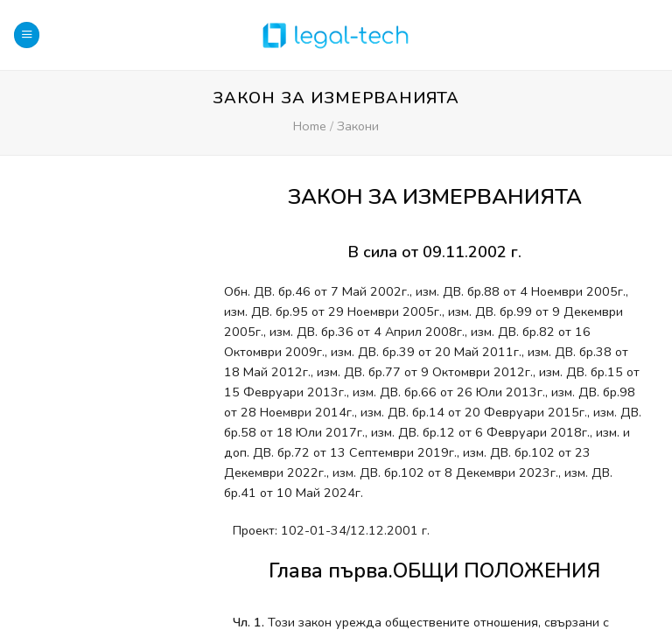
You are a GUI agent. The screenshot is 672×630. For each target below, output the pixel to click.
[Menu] (27, 35)
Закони (358, 126)
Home (310, 126)
